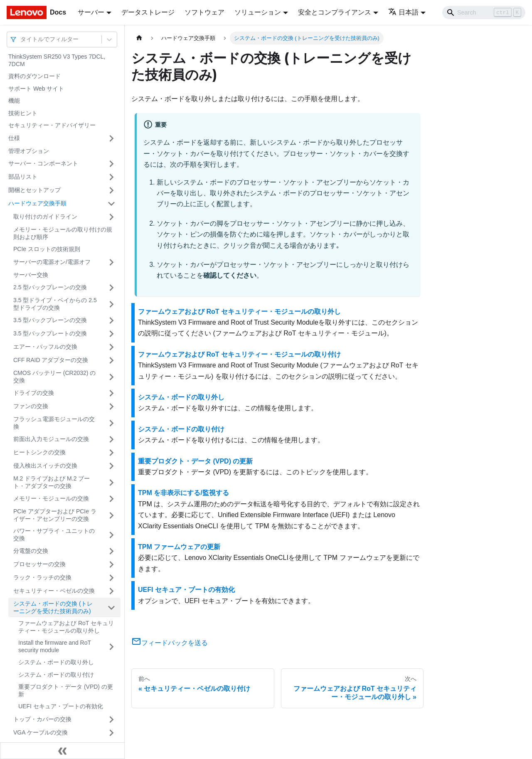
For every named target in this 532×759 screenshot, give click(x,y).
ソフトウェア (204, 12)
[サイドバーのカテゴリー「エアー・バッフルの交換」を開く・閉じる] (111, 347)
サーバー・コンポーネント (43, 163)
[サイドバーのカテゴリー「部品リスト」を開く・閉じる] (111, 177)
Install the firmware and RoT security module (55, 646)
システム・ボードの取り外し (56, 662)
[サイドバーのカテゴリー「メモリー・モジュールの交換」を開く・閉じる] (111, 499)
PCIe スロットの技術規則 (47, 249)
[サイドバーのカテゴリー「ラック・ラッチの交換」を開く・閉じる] (111, 578)
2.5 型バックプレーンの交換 (50, 287)
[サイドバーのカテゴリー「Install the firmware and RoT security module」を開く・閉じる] (111, 647)
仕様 (14, 138)
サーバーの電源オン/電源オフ (52, 262)
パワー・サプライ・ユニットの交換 (54, 535)
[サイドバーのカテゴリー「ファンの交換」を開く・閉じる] (111, 407)
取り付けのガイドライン (45, 217)
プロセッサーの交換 (39, 564)
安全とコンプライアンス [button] (335, 12)
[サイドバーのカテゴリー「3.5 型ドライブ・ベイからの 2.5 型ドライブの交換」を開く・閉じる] (111, 304)
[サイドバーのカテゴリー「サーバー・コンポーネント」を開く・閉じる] (111, 164)
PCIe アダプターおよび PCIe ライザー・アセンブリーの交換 (55, 515)
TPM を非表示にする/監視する (183, 493)
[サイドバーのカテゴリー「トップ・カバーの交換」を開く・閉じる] (111, 720)
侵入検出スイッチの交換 (45, 466)
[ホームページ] (139, 38)
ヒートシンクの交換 (39, 452)
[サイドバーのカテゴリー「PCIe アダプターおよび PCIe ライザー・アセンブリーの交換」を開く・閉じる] (111, 515)
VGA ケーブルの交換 (41, 732)
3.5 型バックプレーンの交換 (50, 320)
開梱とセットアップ (34, 190)
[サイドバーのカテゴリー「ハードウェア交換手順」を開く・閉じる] (111, 204)
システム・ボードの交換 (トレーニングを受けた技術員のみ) (53, 607)
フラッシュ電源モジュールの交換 (54, 423)
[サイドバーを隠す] (62, 751)
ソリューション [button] (258, 12)
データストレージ (148, 12)
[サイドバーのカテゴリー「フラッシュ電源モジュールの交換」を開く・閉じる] (111, 423)
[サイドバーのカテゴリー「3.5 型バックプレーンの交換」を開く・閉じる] (111, 320)
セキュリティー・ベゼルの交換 (54, 591)
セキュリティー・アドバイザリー (52, 125)
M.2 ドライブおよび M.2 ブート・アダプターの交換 (52, 482)
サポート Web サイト (36, 89)
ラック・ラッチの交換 (42, 577)
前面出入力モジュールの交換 (51, 439)
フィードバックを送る (170, 643)
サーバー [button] (91, 12)
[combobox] (21, 39)
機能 (14, 101)
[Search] (484, 12)
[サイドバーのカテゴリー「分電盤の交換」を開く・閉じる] (111, 551)
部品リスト (23, 177)
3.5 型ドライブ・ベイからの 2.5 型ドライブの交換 (55, 304)
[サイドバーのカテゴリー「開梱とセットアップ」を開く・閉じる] (111, 190)
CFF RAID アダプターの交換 (51, 360)
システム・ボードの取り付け (56, 675)
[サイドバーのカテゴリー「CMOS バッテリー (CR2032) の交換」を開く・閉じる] (111, 377)
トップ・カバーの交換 (42, 719)
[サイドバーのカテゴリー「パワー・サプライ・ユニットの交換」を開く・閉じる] (111, 535)
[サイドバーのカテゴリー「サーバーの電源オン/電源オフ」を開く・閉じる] (111, 262)
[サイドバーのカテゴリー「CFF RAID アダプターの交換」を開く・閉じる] (111, 360)
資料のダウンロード (34, 76)
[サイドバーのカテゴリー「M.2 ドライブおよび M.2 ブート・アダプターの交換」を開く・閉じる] (111, 482)
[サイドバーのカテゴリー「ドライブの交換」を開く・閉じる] (111, 393)
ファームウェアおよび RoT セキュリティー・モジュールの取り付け (239, 354)
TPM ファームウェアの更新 (179, 547)
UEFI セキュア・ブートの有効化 (61, 706)
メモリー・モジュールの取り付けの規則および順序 (63, 233)
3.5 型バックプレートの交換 (50, 333)
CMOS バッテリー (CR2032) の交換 (54, 377)
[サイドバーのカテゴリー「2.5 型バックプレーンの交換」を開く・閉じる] (111, 288)
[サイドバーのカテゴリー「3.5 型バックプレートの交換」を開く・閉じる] (111, 334)
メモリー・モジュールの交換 (51, 498)
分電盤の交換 (31, 551)
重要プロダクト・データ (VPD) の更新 (66, 690)
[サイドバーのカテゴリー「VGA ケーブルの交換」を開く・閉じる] (111, 733)
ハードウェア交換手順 (37, 203)
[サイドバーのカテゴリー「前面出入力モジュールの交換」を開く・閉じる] (111, 439)
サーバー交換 (31, 275)
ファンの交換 (31, 406)
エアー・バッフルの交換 (45, 347)
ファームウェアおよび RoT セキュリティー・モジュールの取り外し (66, 627)
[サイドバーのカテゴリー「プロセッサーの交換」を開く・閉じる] (111, 564)
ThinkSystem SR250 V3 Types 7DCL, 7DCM (57, 60)
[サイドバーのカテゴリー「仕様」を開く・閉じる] (111, 138)
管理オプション (29, 151)
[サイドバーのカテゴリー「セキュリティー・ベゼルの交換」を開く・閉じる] (111, 591)
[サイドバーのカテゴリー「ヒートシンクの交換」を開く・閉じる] (111, 453)
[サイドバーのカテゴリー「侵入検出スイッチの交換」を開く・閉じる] (111, 466)
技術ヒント (23, 113)
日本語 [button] (403, 12)
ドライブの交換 (34, 393)
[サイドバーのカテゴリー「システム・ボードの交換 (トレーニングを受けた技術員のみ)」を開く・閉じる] (111, 607)
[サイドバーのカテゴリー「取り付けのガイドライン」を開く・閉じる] (111, 217)
